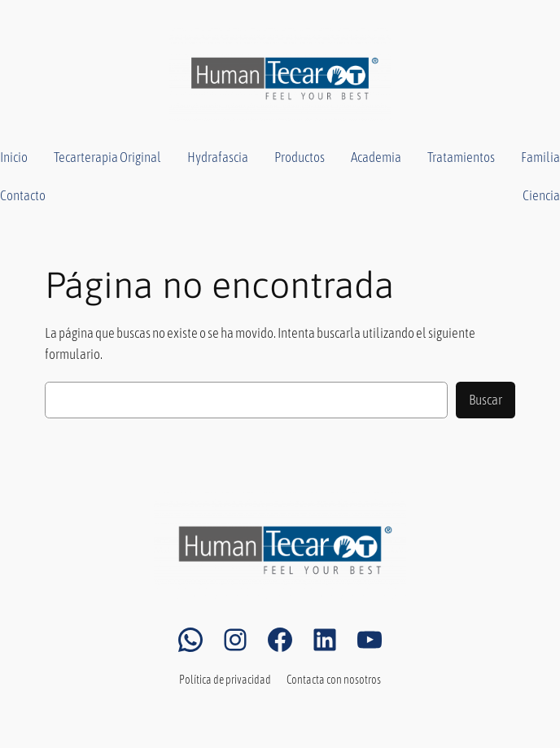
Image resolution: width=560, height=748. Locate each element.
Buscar (486, 400)
